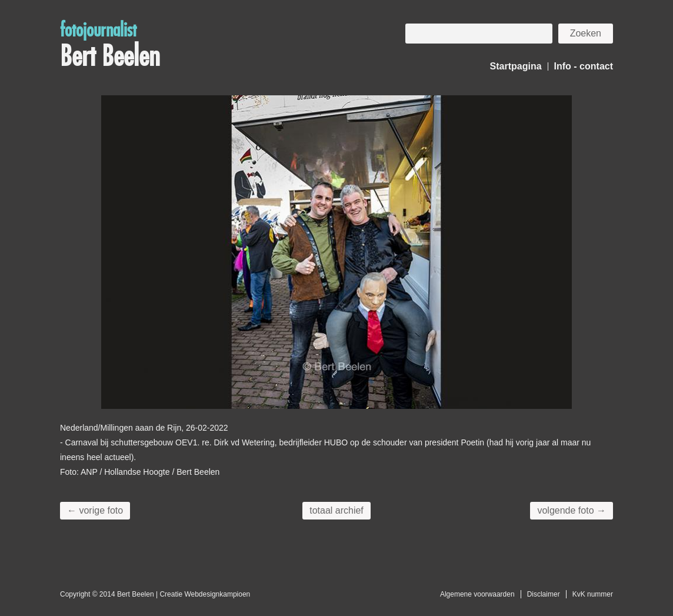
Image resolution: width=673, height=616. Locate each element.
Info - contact (584, 66)
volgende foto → (572, 510)
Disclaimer (544, 594)
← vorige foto (95, 510)
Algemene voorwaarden (477, 594)
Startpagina (516, 66)
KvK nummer (593, 594)
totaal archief (336, 510)
